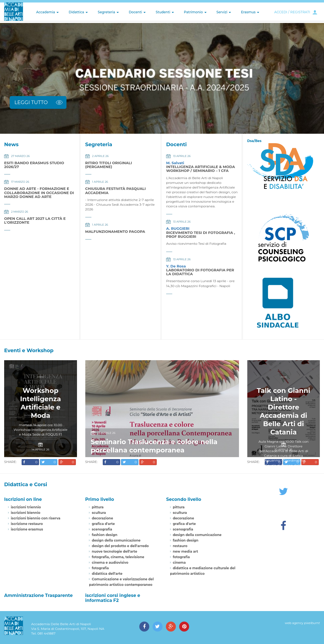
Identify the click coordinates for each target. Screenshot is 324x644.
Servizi (224, 12)
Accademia (47, 12)
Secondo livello (184, 499)
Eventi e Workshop (29, 351)
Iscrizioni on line (23, 499)
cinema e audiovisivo (110, 562)
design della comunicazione (116, 540)
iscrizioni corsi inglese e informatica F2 (113, 598)
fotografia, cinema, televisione (118, 557)
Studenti (165, 12)
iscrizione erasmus (27, 529)
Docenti (137, 12)
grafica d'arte (103, 524)
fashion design (104, 535)
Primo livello (99, 499)
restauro (180, 546)
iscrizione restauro (27, 524)
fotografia (100, 568)
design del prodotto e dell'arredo (120, 546)
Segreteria (108, 12)
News (11, 145)
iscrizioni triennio (26, 507)
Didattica (78, 12)
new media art (185, 551)
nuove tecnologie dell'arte (114, 551)
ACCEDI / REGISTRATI (292, 12)
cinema (179, 562)
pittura (98, 507)
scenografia (102, 529)
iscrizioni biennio (26, 513)
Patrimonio (195, 12)
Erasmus (250, 12)
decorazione (102, 518)
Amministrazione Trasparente (38, 595)
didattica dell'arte (107, 574)
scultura (99, 513)
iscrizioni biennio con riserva (36, 518)
